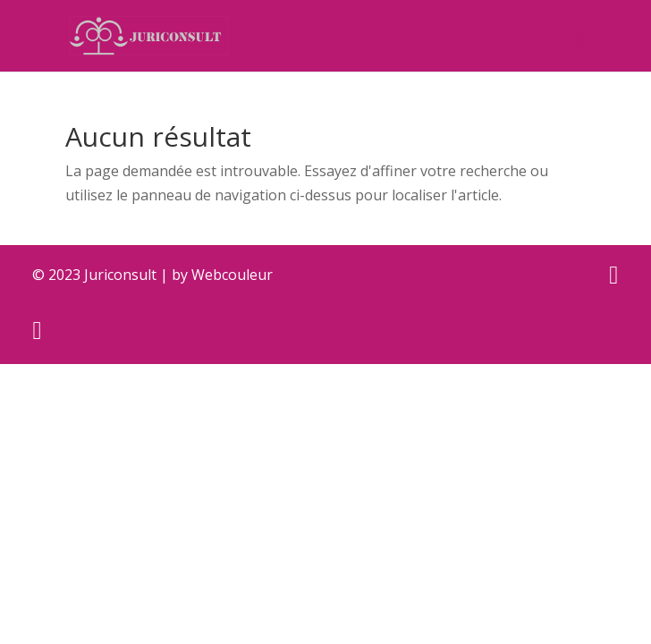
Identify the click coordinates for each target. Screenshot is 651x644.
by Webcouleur (222, 275)
